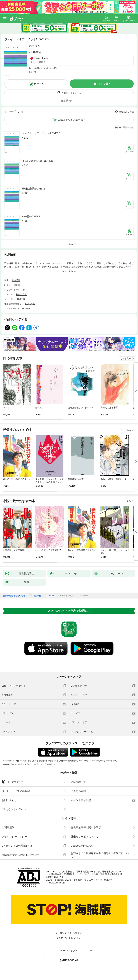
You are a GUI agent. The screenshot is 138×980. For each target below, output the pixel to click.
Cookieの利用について (84, 846)
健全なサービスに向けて (85, 837)
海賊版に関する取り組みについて (21, 855)
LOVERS (20, 299)
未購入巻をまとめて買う (72, 120)
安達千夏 (33, 46)
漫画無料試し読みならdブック (15, 596)
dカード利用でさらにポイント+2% (43, 68)
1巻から (117, 127)
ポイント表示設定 (81, 800)
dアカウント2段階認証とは (17, 846)
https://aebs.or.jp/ (57, 883)
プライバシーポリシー (14, 837)
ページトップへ (69, 951)
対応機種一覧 (78, 782)
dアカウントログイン (14, 809)
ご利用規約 (8, 827)
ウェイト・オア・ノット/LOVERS (41, 133)
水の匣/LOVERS (31, 216)
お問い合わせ (9, 800)
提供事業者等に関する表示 (86, 827)
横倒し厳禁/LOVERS (34, 189)
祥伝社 (17, 285)
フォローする (40, 46)
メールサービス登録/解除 (16, 791)
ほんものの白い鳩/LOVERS (37, 161)
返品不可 (32, 72)
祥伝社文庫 (21, 294)
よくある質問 (78, 791)
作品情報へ (67, 101)
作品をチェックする (71, 93)
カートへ (39, 84)
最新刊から (128, 127)
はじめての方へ (13, 782)
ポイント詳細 (37, 62)
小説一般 (20, 290)
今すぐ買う (104, 84)
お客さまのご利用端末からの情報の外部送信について (100, 855)
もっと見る (126, 358)
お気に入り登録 (126, 112)
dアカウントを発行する (69, 933)
